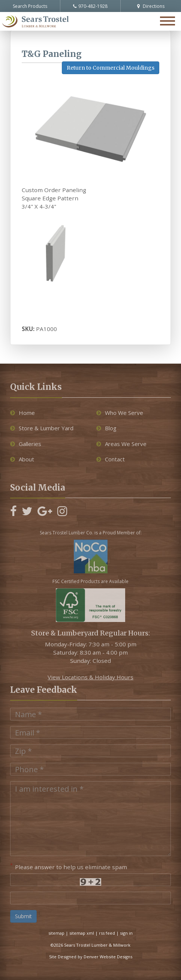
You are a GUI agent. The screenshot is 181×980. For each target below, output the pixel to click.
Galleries (26, 444)
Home (22, 413)
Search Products (30, 6)
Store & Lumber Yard (42, 428)
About (22, 459)
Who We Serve (120, 413)
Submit (23, 916)
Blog (106, 428)
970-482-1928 (90, 6)
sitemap (56, 933)
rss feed (107, 933)
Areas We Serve (121, 444)
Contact (111, 459)
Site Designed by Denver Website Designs (91, 957)
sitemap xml (82, 933)
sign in (126, 933)
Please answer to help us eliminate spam (69, 866)
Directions (151, 6)
